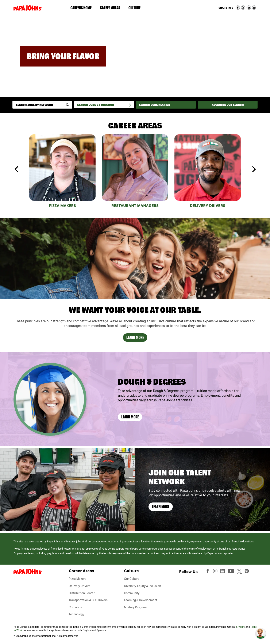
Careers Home (81, 8)
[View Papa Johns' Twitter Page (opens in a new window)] (240, 572)
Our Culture (132, 579)
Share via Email (254, 8)
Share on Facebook (238, 8)
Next (253, 169)
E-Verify (240, 627)
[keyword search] (42, 105)
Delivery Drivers (208, 206)
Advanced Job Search (228, 105)
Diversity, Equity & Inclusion (142, 586)
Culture (137, 9)
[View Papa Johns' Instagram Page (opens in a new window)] (216, 572)
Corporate (76, 607)
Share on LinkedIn (249, 8)
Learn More (135, 337)
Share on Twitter (243, 8)
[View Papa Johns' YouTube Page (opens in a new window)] (232, 572)
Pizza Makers (62, 206)
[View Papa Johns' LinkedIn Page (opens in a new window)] (224, 572)
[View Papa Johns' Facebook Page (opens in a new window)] (208, 572)
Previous (17, 169)
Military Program (135, 607)
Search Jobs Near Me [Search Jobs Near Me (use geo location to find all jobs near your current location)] (155, 105)
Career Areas (112, 9)
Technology (76, 614)
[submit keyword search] (67, 105)
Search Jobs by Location (96, 105)
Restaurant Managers (135, 206)
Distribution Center (82, 593)
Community (132, 593)
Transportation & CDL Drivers (88, 600)
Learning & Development (141, 600)
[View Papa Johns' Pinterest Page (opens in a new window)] (248, 572)
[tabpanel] (62, 172)
